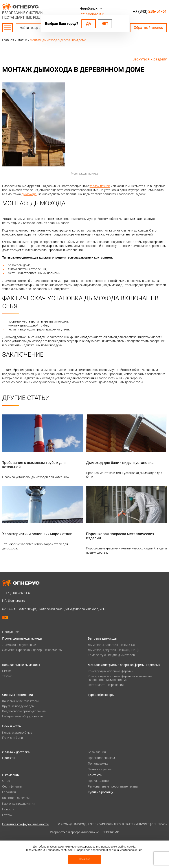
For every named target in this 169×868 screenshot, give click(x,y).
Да (89, 24)
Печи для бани (13, 738)
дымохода (29, 194)
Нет (105, 24)
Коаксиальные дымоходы (21, 665)
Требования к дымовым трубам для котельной (34, 465)
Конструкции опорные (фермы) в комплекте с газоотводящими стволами (120, 678)
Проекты (9, 758)
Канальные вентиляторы (20, 701)
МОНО (7, 671)
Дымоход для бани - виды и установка (120, 463)
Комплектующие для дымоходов (111, 655)
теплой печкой (100, 186)
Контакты (95, 775)
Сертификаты (12, 786)
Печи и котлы (12, 726)
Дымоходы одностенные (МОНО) (111, 645)
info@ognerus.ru (93, 14)
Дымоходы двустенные (19, 645)
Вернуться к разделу (150, 59)
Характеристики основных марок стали (37, 534)
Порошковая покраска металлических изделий (120, 536)
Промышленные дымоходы (22, 638)
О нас (6, 781)
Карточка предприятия (19, 804)
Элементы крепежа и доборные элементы (32, 650)
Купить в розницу (100, 792)
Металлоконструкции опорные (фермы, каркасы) (124, 665)
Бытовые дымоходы (103, 638)
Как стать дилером (16, 798)
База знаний (97, 752)
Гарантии (9, 792)
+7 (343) (150, 11)
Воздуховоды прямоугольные (24, 711)
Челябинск (89, 8)
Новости (8, 809)
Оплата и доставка (16, 752)
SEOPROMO (111, 832)
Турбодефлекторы (101, 695)
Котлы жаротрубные (17, 733)
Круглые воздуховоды (18, 706)
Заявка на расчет (100, 769)
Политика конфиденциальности (25, 824)
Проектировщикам (101, 758)
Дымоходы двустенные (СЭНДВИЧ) (113, 650)
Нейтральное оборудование (22, 716)
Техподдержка (98, 764)
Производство (98, 781)
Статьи (7, 815)
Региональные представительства (113, 786)
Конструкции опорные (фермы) (110, 671)
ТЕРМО (7, 676)
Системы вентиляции (17, 695)
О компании (11, 775)
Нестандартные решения (106, 685)
